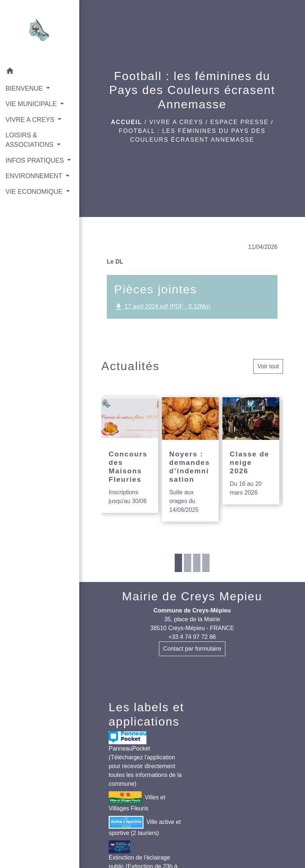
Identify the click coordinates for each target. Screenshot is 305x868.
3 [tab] (197, 563)
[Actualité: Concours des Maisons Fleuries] (130, 455)
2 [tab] (188, 563)
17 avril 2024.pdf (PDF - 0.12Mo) (162, 307)
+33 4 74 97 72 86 (192, 637)
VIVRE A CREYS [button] (31, 120)
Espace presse (239, 122)
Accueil (126, 122)
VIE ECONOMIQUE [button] (35, 192)
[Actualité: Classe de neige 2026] (251, 451)
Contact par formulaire (192, 649)
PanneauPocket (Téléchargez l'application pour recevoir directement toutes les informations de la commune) (145, 759)
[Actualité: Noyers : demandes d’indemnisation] (190, 460)
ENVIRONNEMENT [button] (35, 176)
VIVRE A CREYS (176, 122)
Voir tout (268, 366)
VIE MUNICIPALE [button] (32, 104)
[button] (40, 72)
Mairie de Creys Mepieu (192, 596)
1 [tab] (178, 563)
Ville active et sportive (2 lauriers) (145, 826)
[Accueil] (40, 32)
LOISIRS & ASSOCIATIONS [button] (30, 140)
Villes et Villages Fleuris (137, 801)
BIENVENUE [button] (25, 88)
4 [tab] (206, 563)
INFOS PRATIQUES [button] (36, 160)
